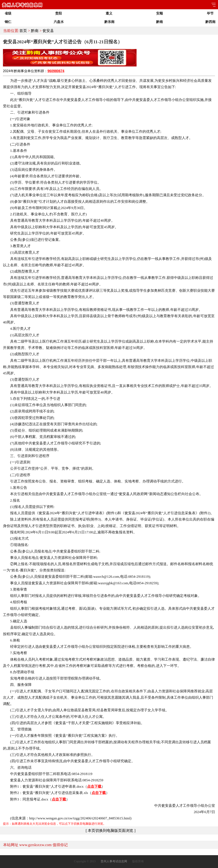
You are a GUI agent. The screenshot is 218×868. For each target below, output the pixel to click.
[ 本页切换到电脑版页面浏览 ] (111, 831)
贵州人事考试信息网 (114, 861)
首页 (23, 31)
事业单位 (27, 71)
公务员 (15, 240)
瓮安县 (48, 31)
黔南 (35, 31)
